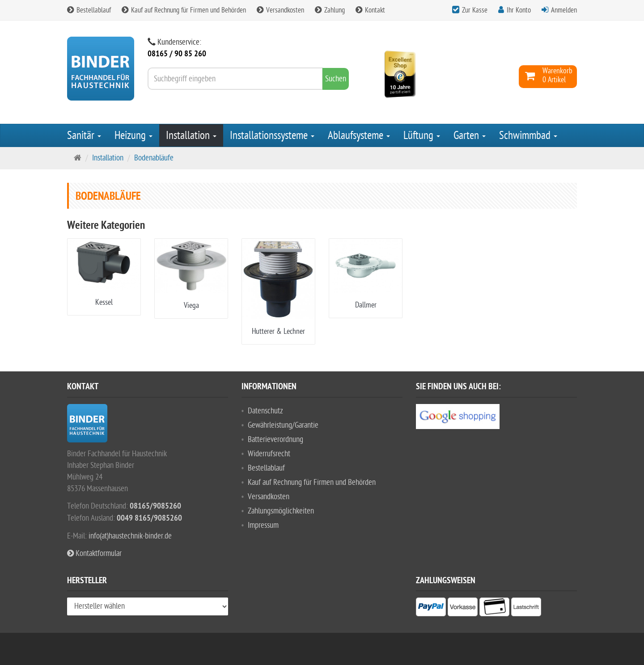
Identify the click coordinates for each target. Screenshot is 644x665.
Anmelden (564, 10)
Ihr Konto (519, 10)
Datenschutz (265, 411)
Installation (191, 135)
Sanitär (84, 135)
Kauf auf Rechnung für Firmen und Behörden (184, 10)
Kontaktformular (94, 553)
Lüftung (422, 135)
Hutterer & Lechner (278, 331)
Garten (470, 135)
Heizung (133, 135)
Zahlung (330, 10)
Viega (191, 305)
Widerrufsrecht (269, 454)
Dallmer (366, 305)
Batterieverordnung (275, 440)
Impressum (263, 525)
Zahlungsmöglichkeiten (281, 511)
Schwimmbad (528, 135)
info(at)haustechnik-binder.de (130, 536)
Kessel (104, 302)
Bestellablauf (89, 10)
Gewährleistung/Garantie (283, 425)
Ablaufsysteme (359, 135)
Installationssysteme (272, 135)
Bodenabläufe (154, 158)
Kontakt (370, 10)
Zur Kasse (475, 10)
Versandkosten (280, 10)
